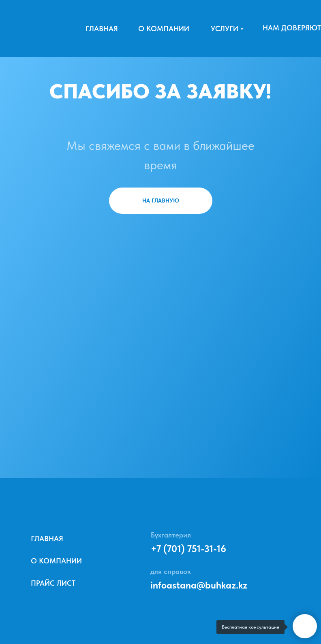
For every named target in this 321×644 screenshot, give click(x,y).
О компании (164, 29)
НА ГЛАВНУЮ (161, 200)
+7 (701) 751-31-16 (188, 549)
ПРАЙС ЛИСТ (53, 583)
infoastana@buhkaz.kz (199, 585)
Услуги (225, 29)
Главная (102, 29)
